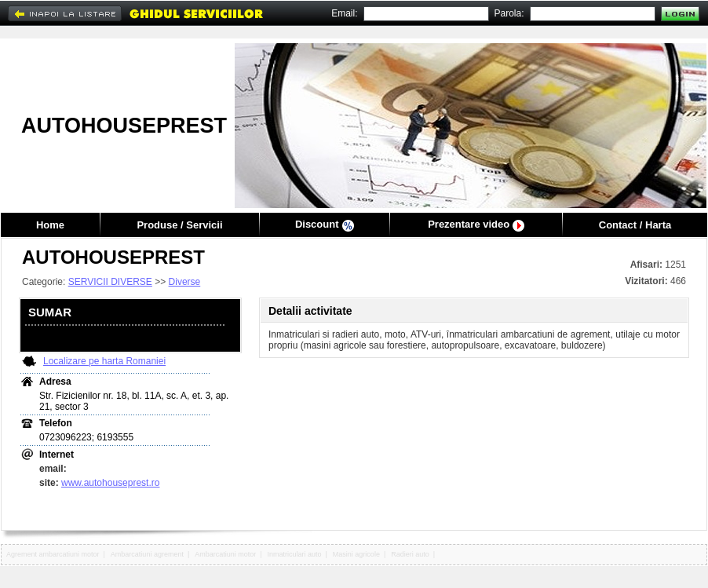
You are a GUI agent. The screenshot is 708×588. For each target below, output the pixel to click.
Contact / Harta (635, 225)
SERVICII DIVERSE (110, 282)
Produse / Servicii (179, 225)
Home (50, 225)
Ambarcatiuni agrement (147, 554)
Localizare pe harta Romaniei (104, 361)
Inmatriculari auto (295, 554)
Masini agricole (356, 554)
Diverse (185, 282)
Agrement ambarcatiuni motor (53, 554)
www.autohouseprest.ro (110, 483)
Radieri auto (410, 554)
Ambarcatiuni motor (225, 554)
